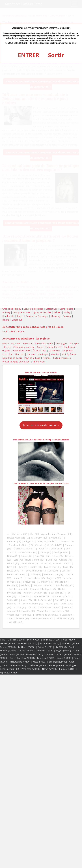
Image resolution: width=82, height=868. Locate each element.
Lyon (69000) (34, 640)
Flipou (18, 309)
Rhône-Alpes (39, 362)
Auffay (67, 312)
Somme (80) (20, 607)
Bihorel (6, 320)
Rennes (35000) (8, 647)
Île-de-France (40, 351)
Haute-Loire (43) (15, 571)
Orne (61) (49, 585)
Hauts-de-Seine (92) (19, 618)
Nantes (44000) (8, 643)
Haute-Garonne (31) (35, 560)
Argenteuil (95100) (9, 673)
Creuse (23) (45, 552)
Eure (5, 331)
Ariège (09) (29, 541)
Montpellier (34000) (49, 643)
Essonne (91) (68, 615)
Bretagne (74, 343)
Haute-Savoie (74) (43, 600)
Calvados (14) (42, 545)
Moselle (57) (61, 582)
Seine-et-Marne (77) (33, 604)
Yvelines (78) (52, 604)
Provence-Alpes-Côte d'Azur (16, 362)
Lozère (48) (35, 574)
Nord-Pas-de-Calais (12, 358)
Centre (8, 347)
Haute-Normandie (21, 351)
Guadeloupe (69, 347)
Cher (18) (44, 549)
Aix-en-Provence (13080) (22, 658)
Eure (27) (39, 556)
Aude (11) (54, 541)
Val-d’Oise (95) (16, 622)
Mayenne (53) (54, 578)
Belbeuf (57, 312)
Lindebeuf (17, 320)
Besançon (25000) (58, 662)
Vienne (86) (43, 611)
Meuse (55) (30, 582)
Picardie (47, 358)
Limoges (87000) (46, 658)
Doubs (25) (13, 556)
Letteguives (52, 309)
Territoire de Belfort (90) (47, 615)
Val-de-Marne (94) (65, 618)
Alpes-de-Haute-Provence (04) (56, 534)
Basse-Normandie (44, 343)
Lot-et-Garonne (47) (17, 574)
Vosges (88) (13, 615)
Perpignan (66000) (30, 669)
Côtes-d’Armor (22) (28, 552)
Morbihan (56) (46, 582)
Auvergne (28, 343)
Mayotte (55, 354)
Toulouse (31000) (52, 640)
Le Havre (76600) (27, 647)
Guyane (6, 351)
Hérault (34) (13, 563)
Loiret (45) (54, 571)
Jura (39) (23, 567)
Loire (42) (68, 567)
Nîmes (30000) (64, 658)
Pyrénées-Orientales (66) (36, 593)
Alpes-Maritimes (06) (38, 538)
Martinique (43, 354)
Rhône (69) (24, 596)
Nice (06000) (69, 640)
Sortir (56, 55)
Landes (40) (36, 567)
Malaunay (56, 316)
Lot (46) (66, 571)
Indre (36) (46, 563)
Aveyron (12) (67, 541)
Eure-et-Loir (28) (54, 556)
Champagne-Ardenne (24, 347)
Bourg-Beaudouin (22, 312)
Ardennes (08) (14, 541)
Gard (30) (18, 560)
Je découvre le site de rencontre (41, 425)
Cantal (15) (57, 545)
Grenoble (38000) (45, 651)
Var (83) (68, 607)
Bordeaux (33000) (71, 643)
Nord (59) (25, 585)
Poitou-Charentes (62, 358)
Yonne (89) (27, 615)
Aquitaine (16, 343)
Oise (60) (37, 585)
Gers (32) (52, 560)
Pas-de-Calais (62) (65, 585)
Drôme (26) (27, 556)
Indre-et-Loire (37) (62, 563)
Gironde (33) (65, 560)
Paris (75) (59, 600)
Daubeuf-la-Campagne (37, 316)
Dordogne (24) (61, 552)
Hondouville (8, 316)
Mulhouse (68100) (38, 665)
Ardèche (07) (57, 538)
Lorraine (31, 354)
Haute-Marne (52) (36, 578)
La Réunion (54, 351)
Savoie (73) (26, 600)
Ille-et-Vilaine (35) (30, 563)
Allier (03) (34, 534)
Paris (2, 640)
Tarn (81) (33, 607)
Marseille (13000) (16, 640)
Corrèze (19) (57, 549)
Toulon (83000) (26, 651)
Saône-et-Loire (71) (62, 596)
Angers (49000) (63, 651)
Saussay (67, 316)
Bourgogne (61, 343)
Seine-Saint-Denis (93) (42, 618)
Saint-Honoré (67, 309)
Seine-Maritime (17, 331)
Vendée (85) (29, 611)
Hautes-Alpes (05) (16, 538)
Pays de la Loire (32, 358)
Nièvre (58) (13, 585)
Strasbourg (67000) (28, 643)
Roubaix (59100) (67, 669)
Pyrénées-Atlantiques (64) (43, 589)
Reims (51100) (45, 647)
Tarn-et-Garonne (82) (51, 607)
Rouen (20, 316)
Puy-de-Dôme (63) (18, 589)
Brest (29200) (17, 654)
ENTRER (29, 55)
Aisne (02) (22, 534)
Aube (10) (42, 541)
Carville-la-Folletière (33, 309)
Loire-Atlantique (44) (36, 571)
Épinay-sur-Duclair (42, 312)
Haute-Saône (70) (41, 596)
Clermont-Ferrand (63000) (58, 654)
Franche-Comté (53, 347)
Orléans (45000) (18, 665)
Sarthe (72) (13, 600)
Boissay (6, 312)
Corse (40, 347)
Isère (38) (12, 567)
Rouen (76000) (56, 665)
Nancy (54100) (49, 669)
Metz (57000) (39, 662)
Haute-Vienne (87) (60, 611)
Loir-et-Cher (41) (52, 567)
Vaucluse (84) (14, 611)
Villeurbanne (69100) (20, 662)
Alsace (6, 343)
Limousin (20, 354)
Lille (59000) (61, 647)
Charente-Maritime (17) (25, 549)
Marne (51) (19, 578)
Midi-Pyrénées (69, 354)
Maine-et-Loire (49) (53, 574)
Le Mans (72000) (35, 654)
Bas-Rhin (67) (57, 593)
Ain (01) (11, 534)
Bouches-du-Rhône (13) (21, 545)
